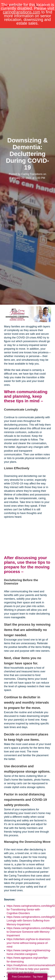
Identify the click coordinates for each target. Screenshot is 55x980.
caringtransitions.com (21, 12)
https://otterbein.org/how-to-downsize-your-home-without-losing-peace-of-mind (29, 943)
